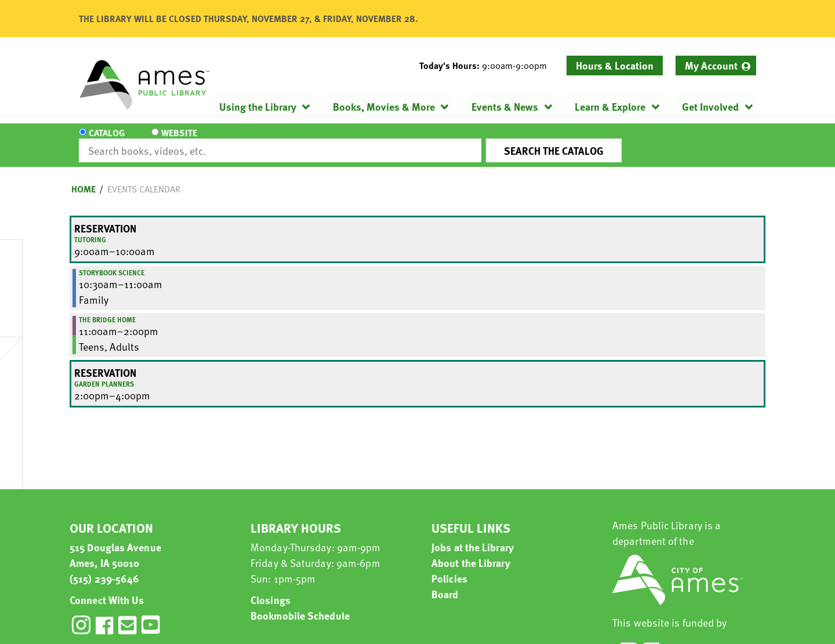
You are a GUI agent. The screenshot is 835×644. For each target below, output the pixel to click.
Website (177, 140)
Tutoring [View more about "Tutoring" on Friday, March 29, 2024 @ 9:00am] (90, 229)
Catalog (107, 140)
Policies (449, 568)
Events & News (505, 106)
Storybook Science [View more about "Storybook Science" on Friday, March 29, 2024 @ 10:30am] (112, 262)
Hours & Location (615, 65)
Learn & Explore (610, 106)
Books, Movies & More (384, 106)
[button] (488, 66)
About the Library (471, 552)
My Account (711, 65)
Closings (271, 589)
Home (83, 179)
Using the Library (258, 106)
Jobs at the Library (473, 536)
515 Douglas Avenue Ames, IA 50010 (115, 544)
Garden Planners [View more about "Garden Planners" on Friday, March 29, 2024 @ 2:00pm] (104, 373)
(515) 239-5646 (104, 568)
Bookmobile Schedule (300, 605)
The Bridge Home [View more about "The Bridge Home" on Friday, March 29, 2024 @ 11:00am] (107, 309)
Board (445, 583)
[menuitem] (716, 66)
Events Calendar (144, 179)
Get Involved (710, 106)
